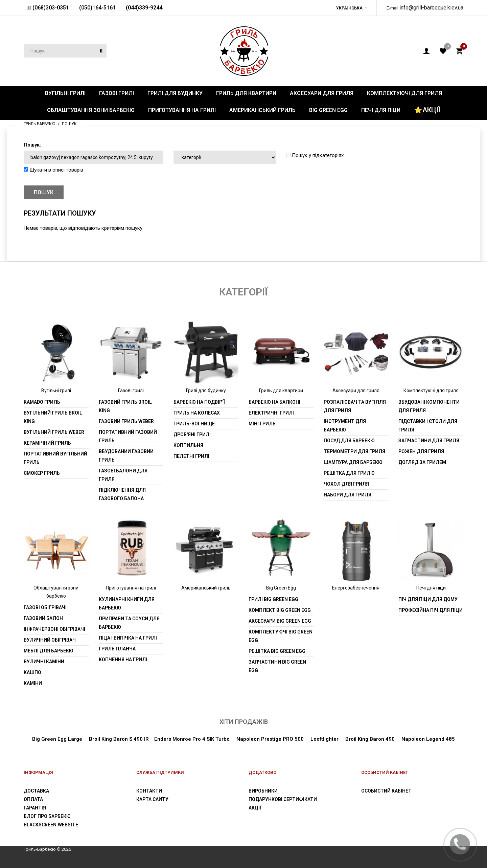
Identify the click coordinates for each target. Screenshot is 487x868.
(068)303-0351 (50, 8)
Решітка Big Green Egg (277, 651)
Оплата (33, 799)
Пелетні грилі (191, 456)
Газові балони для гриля (123, 475)
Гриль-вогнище (194, 424)
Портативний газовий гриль (128, 436)
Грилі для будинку (206, 391)
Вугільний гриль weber (54, 432)
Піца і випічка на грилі (128, 638)
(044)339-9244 (144, 8)
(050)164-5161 (97, 8)
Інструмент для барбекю (345, 426)
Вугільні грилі (56, 391)
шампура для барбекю (353, 462)
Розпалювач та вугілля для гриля (355, 406)
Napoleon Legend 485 (428, 739)
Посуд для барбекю (349, 441)
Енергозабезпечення (356, 588)
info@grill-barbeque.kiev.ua (431, 8)
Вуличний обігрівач (50, 640)
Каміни (33, 683)
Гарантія (35, 808)
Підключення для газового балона (122, 494)
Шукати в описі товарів (53, 170)
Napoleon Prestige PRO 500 (269, 739)
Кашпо (32, 672)
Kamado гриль (42, 402)
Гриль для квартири (281, 391)
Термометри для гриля (354, 451)
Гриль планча (117, 649)
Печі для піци (431, 588)
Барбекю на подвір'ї (199, 402)
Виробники (263, 791)
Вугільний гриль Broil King (53, 417)
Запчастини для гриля (429, 441)
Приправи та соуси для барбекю (129, 623)
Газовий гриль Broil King (125, 406)
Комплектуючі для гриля (431, 391)
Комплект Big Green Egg (280, 610)
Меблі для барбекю (49, 651)
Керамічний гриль (47, 443)
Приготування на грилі (131, 588)
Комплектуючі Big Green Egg (281, 636)
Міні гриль (262, 424)
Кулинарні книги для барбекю (127, 604)
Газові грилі (131, 391)
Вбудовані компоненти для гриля (429, 406)
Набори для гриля (347, 495)
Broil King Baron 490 (370, 739)
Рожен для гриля (421, 451)
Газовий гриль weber (126, 421)
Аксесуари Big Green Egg (280, 621)
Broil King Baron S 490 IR (119, 739)
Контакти (149, 791)
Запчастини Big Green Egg (277, 666)
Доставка (36, 791)
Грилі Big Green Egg (273, 599)
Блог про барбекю (47, 816)
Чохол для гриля (346, 484)
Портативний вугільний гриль (55, 458)
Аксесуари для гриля (356, 391)
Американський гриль (206, 588)
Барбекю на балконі (274, 402)
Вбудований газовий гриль (126, 456)
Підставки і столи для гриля (428, 426)
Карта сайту (152, 799)
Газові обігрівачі (45, 607)
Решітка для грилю (349, 473)
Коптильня (188, 445)
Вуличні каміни (44, 662)
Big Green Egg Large (57, 739)
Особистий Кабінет (386, 791)
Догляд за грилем (422, 462)
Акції (255, 808)
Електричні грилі (271, 413)
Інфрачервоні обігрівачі (54, 629)
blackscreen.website (51, 825)
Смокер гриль (42, 473)
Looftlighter (324, 739)
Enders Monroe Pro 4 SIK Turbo (192, 739)
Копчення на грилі (123, 660)
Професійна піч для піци (431, 610)
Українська (349, 8)
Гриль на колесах (197, 413)
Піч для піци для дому (428, 599)
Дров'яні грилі (192, 435)
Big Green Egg (281, 588)
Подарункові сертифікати (283, 799)
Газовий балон (43, 618)
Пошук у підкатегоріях (315, 155)
